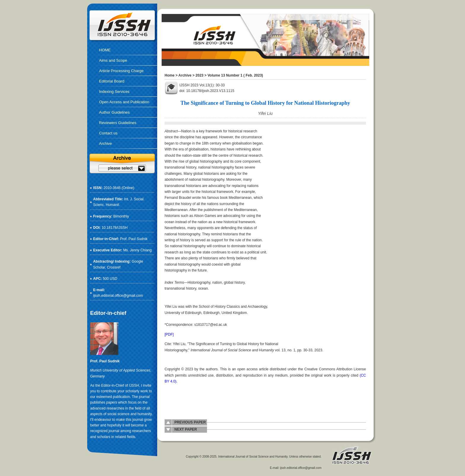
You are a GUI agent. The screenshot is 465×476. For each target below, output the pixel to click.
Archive (185, 75)
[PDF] (169, 334)
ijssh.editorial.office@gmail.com (118, 296)
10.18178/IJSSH (115, 228)
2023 (199, 75)
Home (169, 75)
